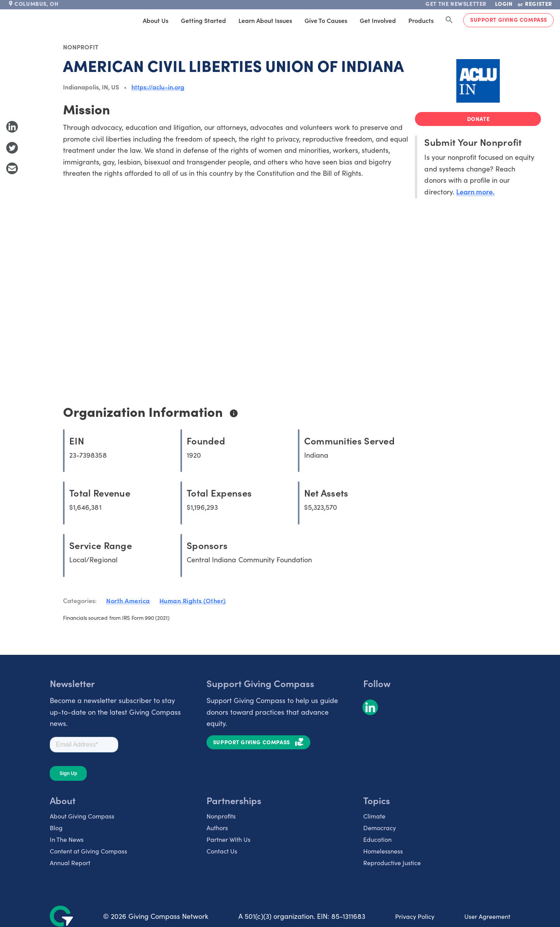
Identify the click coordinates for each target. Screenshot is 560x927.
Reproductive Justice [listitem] (392, 862)
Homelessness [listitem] (383, 851)
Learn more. (475, 192)
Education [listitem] (377, 839)
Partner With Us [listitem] (228, 839)
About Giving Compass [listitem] (82, 816)
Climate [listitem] (374, 816)
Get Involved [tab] (378, 20)
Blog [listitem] (56, 827)
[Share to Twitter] (12, 148)
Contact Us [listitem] (222, 851)
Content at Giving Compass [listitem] (88, 851)
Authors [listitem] (217, 827)
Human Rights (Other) (193, 600)
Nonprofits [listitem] (221, 816)
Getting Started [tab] (203, 20)
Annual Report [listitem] (70, 862)
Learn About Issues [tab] (265, 20)
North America (128, 600)
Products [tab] (421, 20)
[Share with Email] (12, 168)
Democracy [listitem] (380, 827)
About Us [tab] (156, 20)
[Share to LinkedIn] (12, 127)
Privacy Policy (415, 916)
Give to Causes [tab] (326, 20)
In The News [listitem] (67, 839)
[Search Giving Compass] (449, 20)
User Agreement (487, 916)
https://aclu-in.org (158, 87)
